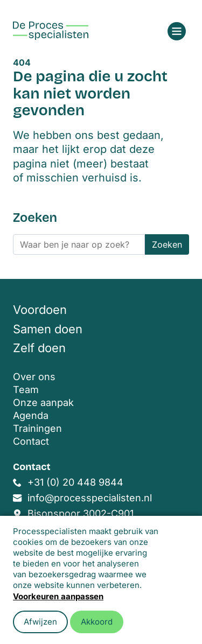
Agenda (31, 415)
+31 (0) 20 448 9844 (75, 482)
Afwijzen (40, 622)
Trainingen (37, 428)
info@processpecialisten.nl (90, 498)
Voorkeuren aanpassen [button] (58, 596)
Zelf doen (39, 348)
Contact (31, 441)
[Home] (51, 31)
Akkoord (97, 622)
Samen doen (48, 329)
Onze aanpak (43, 402)
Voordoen (40, 310)
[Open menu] (177, 31)
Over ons (34, 377)
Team (26, 390)
